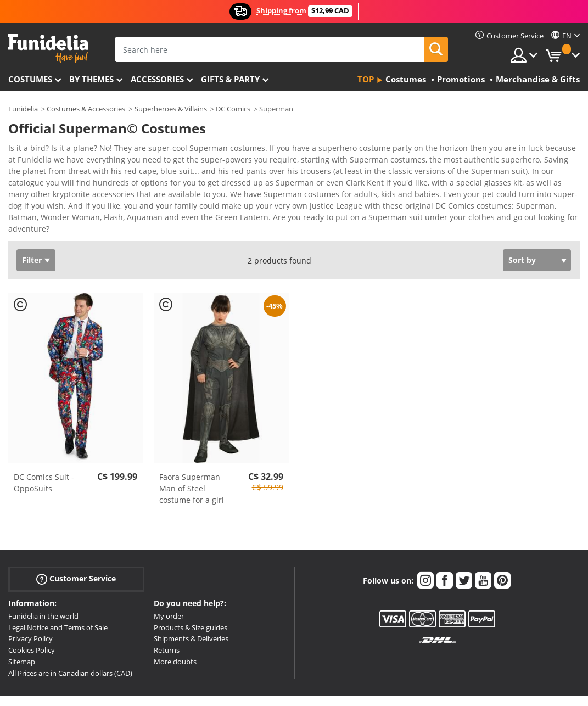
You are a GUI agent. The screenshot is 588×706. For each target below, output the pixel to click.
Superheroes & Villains (171, 109)
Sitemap (22, 642)
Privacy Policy (30, 619)
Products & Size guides (191, 608)
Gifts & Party (230, 79)
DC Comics (233, 109)
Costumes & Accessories (86, 109)
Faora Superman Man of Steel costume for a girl (192, 469)
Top (366, 79)
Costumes (30, 79)
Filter (32, 241)
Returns (167, 631)
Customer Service (76, 560)
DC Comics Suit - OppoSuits (44, 463)
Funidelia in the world (43, 597)
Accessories (157, 79)
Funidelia (23, 109)
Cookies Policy (32, 631)
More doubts (175, 642)
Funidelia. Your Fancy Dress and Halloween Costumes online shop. (48, 49)
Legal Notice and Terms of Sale (58, 608)
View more (39, 208)
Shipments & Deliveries (191, 619)
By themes (91, 79)
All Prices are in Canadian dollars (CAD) (70, 654)
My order (169, 597)
